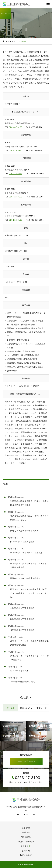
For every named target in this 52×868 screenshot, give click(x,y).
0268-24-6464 (16, 174)
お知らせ (26, 851)
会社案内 (26, 828)
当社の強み (26, 837)
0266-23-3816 (16, 150)
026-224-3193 (16, 220)
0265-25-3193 (16, 197)
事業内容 (26, 832)
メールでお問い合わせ (26, 761)
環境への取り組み (26, 842)
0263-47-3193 (16, 127)
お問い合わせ (26, 855)
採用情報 (25, 846)
